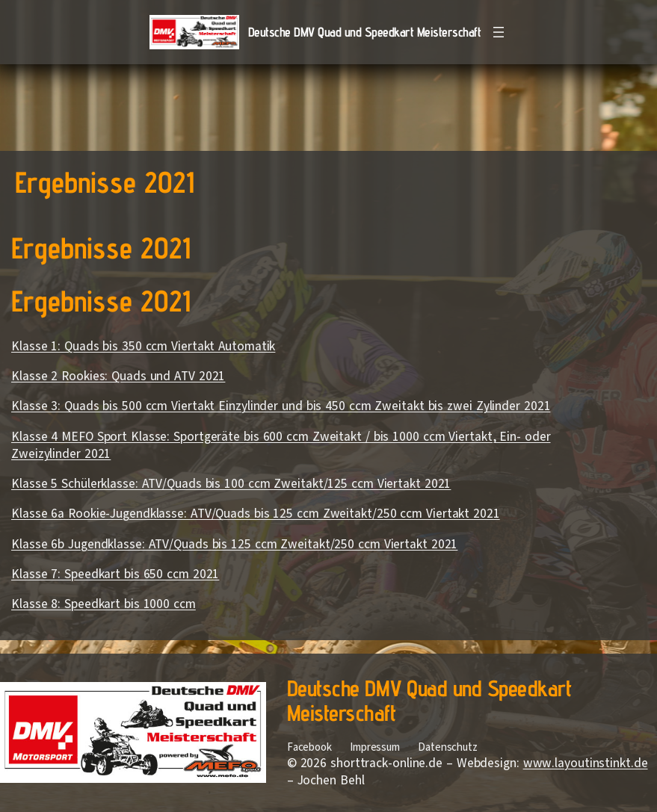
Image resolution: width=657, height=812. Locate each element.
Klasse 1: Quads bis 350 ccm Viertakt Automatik (143, 346)
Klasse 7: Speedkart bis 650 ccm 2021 (115, 574)
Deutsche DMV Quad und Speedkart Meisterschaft (365, 32)
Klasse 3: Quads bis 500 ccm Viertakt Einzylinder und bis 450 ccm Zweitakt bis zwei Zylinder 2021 (281, 406)
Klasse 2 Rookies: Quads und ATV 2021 (118, 376)
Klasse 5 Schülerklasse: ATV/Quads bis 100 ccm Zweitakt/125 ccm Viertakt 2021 (231, 484)
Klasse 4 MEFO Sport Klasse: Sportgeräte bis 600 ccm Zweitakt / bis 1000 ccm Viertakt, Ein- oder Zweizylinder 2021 (281, 445)
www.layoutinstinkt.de (586, 763)
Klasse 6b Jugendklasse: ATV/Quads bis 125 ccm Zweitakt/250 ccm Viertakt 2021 (234, 544)
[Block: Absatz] (314, 449)
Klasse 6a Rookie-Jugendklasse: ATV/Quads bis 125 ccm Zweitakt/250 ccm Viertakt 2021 (256, 514)
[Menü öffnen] (499, 32)
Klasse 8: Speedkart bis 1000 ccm (104, 604)
